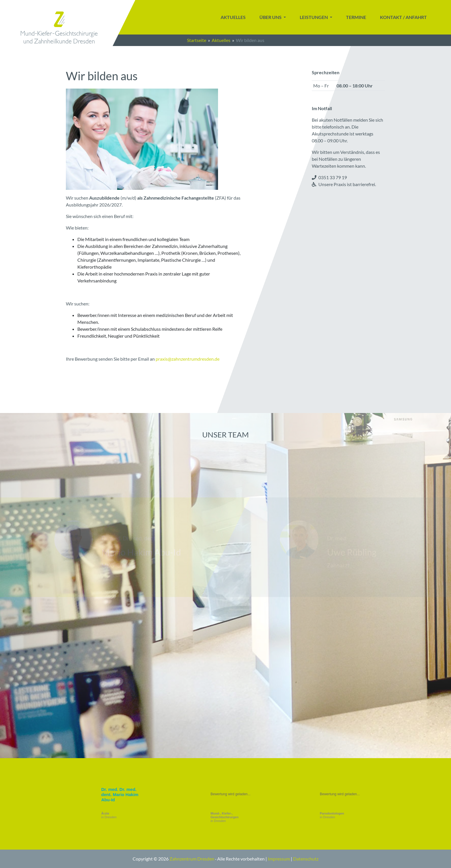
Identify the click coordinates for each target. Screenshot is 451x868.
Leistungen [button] (314, 17)
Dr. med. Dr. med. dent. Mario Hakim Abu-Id (120, 795)
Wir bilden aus (250, 40)
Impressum (279, 859)
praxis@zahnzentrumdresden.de (188, 359)
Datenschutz (306, 859)
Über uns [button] (271, 17)
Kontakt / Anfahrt (403, 17)
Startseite (197, 40)
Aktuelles (233, 17)
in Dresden (109, 815)
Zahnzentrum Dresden (192, 859)
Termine (356, 17)
